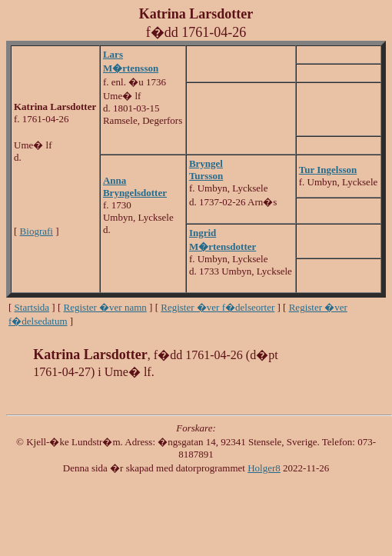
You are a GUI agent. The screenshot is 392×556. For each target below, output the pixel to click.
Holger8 (264, 468)
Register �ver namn (105, 307)
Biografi (37, 231)
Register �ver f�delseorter (218, 307)
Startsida (32, 307)
